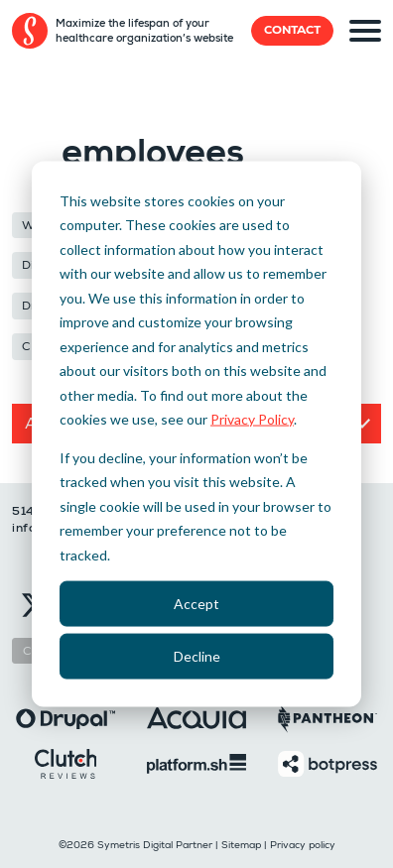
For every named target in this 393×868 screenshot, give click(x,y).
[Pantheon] (327, 717)
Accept (196, 603)
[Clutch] (66, 762)
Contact (292, 30)
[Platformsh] (196, 762)
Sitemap (241, 845)
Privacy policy (303, 845)
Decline (197, 656)
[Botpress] (327, 762)
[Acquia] (196, 717)
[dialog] (196, 434)
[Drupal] (65, 717)
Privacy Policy (252, 419)
